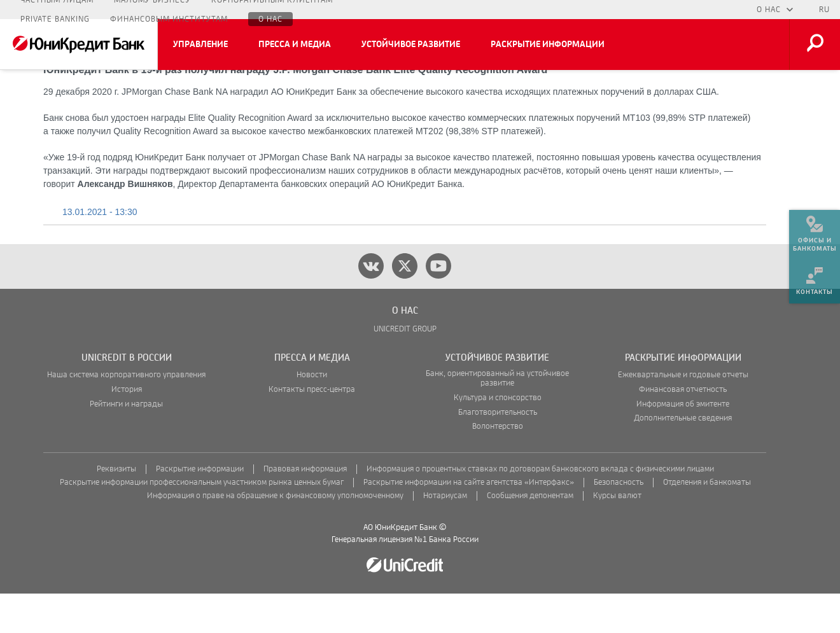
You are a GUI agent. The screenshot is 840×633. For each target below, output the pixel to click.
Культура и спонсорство (498, 437)
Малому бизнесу (152, 10)
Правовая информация (305, 509)
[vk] (371, 305)
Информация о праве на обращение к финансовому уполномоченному (275, 535)
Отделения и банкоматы (707, 522)
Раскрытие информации (548, 45)
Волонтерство (498, 466)
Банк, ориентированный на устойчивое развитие (497, 418)
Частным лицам (57, 10)
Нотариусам (445, 535)
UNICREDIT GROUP (405, 369)
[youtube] (438, 305)
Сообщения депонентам (530, 535)
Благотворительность (498, 452)
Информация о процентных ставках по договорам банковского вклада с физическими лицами (540, 509)
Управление (200, 45)
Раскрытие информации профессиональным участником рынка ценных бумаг (202, 522)
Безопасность (619, 522)
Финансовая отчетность (683, 429)
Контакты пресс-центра (312, 429)
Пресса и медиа (295, 45)
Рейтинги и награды (126, 444)
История (127, 429)
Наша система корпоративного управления (126, 414)
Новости (312, 414)
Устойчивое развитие (411, 45)
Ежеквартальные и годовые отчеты (683, 414)
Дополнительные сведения (683, 458)
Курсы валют (617, 535)
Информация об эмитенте (683, 444)
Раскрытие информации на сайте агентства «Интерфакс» (469, 522)
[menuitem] (815, 229)
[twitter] (405, 305)
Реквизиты (116, 509)
